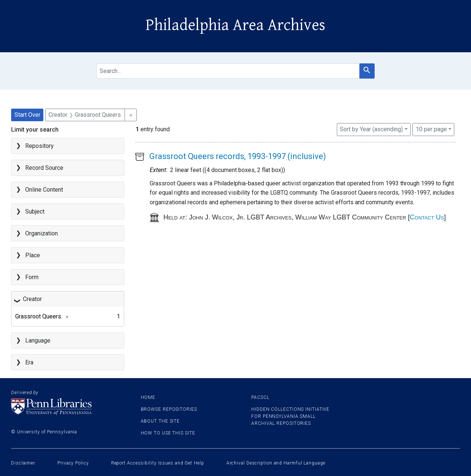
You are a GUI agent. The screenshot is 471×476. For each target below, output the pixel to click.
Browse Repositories (169, 409)
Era (29, 362)
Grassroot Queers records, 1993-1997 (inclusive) (238, 156)
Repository (39, 146)
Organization (42, 233)
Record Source (44, 168)
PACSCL (260, 397)
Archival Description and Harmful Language (276, 463)
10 (431, 129)
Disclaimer (23, 463)
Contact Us (427, 217)
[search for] (228, 71)
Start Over (27, 115)
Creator (32, 299)
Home (148, 397)
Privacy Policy (73, 463)
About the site (160, 421)
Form (32, 277)
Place (33, 255)
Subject (35, 211)
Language (38, 341)
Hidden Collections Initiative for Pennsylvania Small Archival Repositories (290, 416)
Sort (371, 129)
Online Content (44, 190)
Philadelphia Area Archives (235, 25)
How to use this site (168, 433)
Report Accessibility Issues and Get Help (158, 463)
